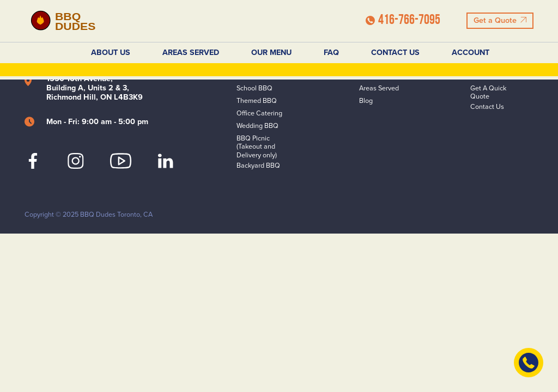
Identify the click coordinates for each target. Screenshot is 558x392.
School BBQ (254, 88)
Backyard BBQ (258, 166)
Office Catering (259, 114)
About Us (111, 53)
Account (471, 53)
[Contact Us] (529, 363)
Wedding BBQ (257, 126)
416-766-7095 (403, 20)
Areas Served (191, 53)
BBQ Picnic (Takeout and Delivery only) (257, 147)
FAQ (331, 53)
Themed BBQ (257, 101)
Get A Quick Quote (488, 93)
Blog (366, 101)
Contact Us (395, 53)
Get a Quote (500, 20)
